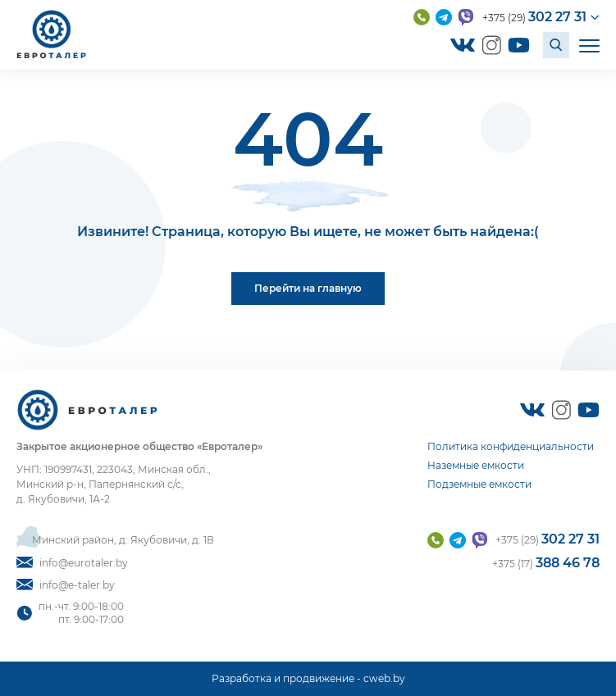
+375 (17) (546, 563)
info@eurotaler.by (72, 563)
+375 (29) (534, 17)
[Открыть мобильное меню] (589, 45)
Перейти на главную (308, 288)
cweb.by (384, 678)
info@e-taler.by (66, 585)
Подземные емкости (479, 484)
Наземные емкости (476, 465)
